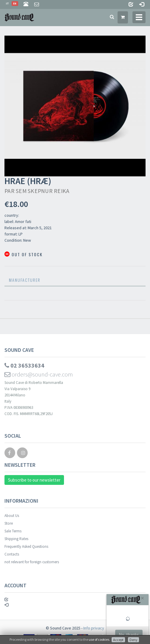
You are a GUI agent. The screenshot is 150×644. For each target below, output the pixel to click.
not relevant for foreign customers (32, 562)
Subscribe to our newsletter (34, 480)
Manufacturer (25, 280)
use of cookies (99, 639)
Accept (118, 640)
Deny (133, 640)
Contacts (12, 554)
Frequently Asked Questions (26, 546)
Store (9, 523)
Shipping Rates (16, 539)
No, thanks (129, 635)
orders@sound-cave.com (39, 374)
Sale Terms (13, 531)
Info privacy (94, 628)
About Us (12, 516)
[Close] (142, 598)
